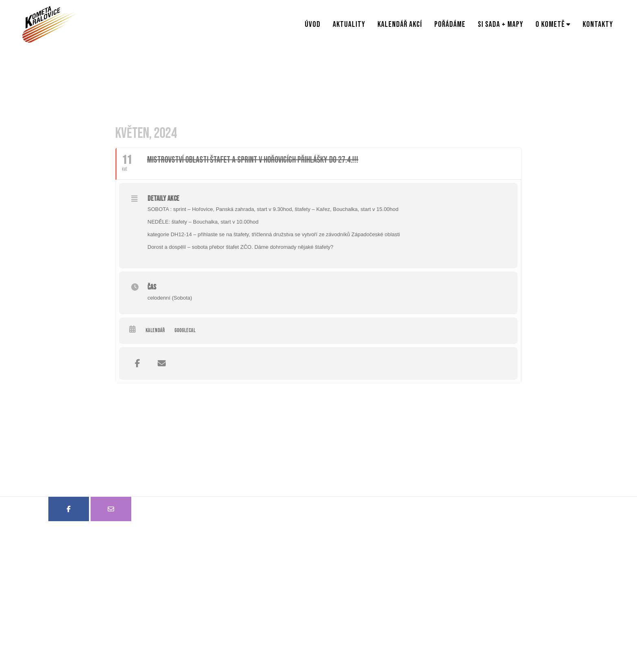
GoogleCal (185, 330)
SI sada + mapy (500, 24)
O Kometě (550, 24)
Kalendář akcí (400, 24)
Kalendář (155, 330)
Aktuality (349, 24)
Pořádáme (450, 24)
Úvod (313, 24)
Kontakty (598, 24)
